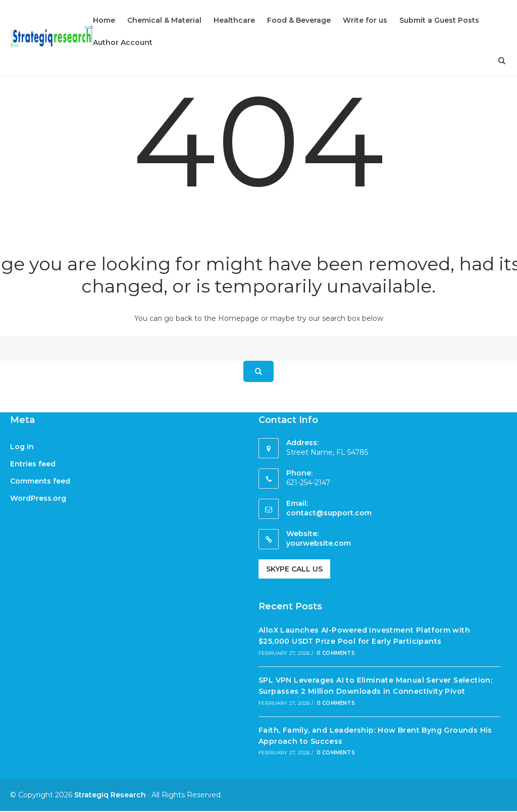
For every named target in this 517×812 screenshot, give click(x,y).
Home (104, 20)
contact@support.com (329, 513)
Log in (22, 447)
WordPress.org (38, 498)
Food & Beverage (299, 20)
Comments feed (40, 481)
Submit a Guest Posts (439, 20)
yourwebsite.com (319, 543)
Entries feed (33, 464)
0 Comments (336, 653)
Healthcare (234, 20)
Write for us (365, 20)
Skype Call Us (294, 569)
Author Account (123, 42)
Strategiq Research (110, 795)
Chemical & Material (164, 20)
